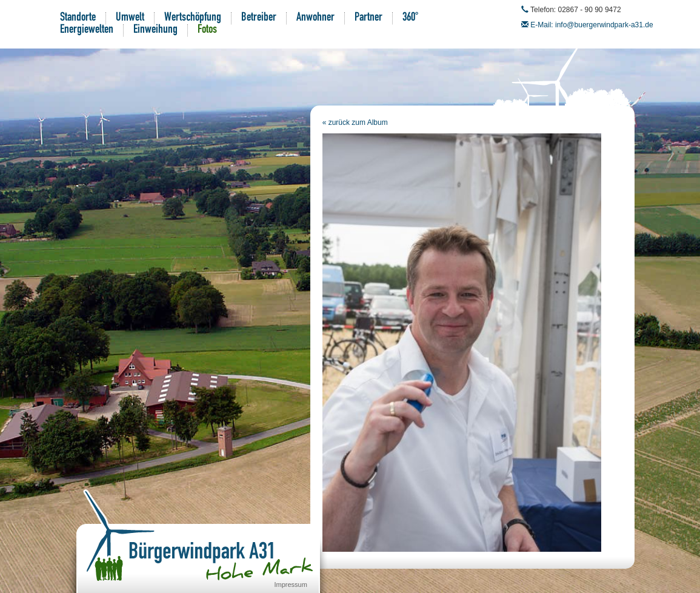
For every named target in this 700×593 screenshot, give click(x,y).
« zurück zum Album (355, 122)
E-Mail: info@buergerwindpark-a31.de (592, 25)
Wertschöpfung (193, 18)
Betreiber (259, 18)
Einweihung (155, 30)
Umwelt (130, 18)
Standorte (78, 18)
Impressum (291, 585)
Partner (368, 18)
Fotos (207, 30)
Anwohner (315, 18)
